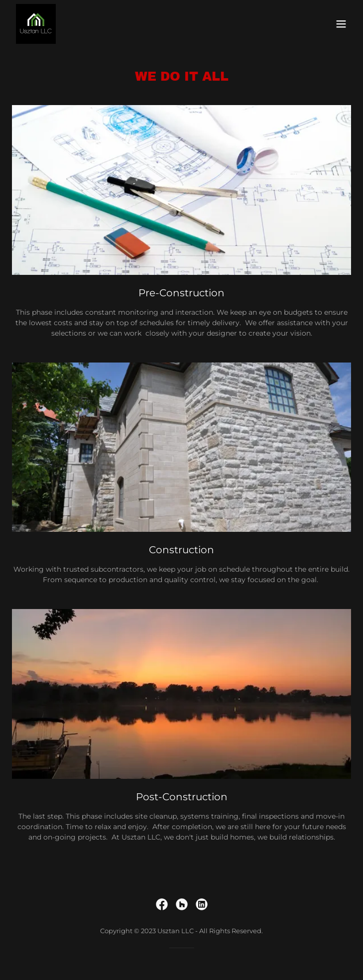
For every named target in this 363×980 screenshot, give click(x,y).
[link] (36, 24)
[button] (341, 24)
